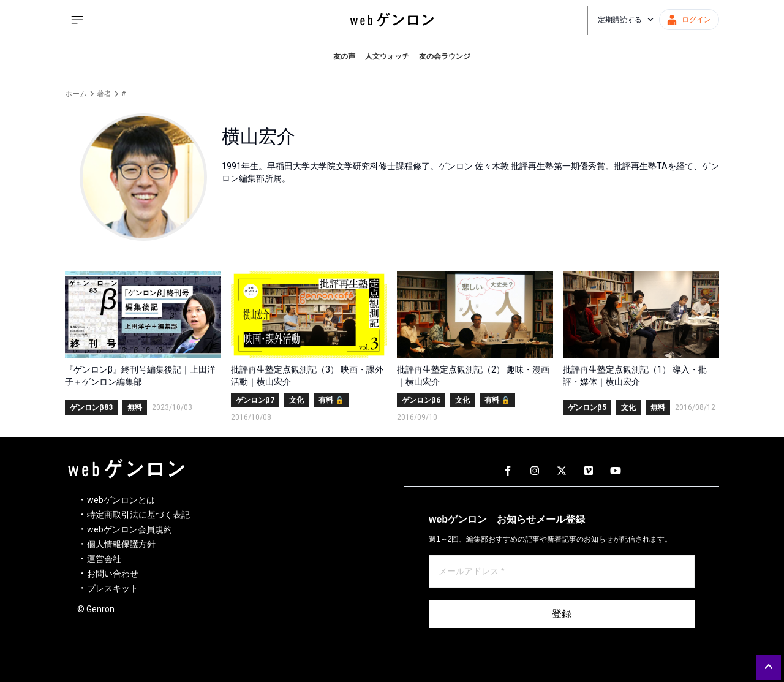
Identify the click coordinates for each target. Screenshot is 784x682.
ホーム (76, 94)
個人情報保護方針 (121, 544)
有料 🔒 (331, 400)
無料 (135, 407)
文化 (296, 400)
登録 (562, 614)
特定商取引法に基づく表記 (138, 515)
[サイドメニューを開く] (77, 20)
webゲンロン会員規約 (130, 529)
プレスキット (113, 588)
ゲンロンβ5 (587, 407)
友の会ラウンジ (445, 56)
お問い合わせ (113, 574)
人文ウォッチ (387, 56)
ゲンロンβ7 (255, 400)
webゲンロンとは (121, 500)
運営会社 (104, 559)
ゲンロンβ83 (91, 407)
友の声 (344, 56)
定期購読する (626, 20)
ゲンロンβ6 (421, 400)
